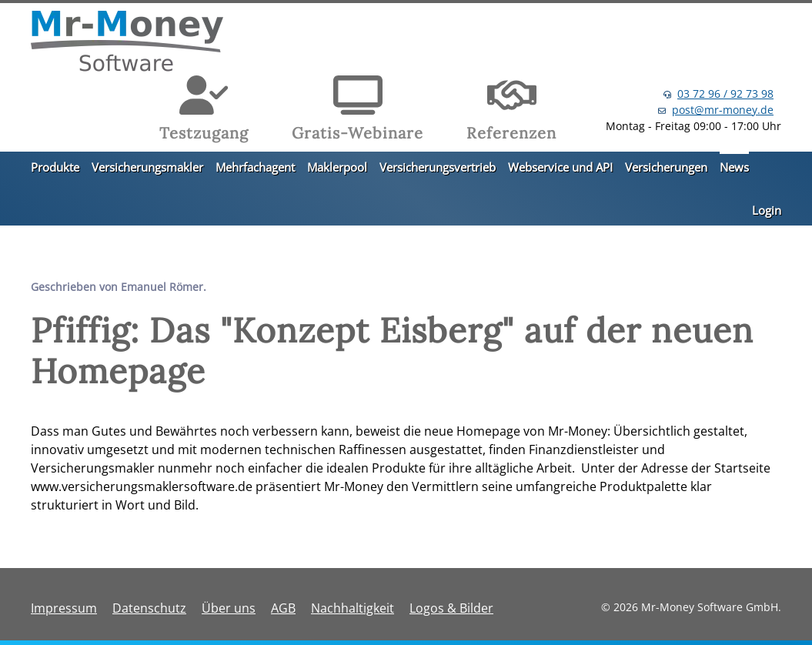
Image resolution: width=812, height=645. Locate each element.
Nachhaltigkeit (353, 608)
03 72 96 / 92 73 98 (725, 94)
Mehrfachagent (255, 167)
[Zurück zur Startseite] (127, 43)
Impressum (64, 608)
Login (767, 210)
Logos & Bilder (451, 608)
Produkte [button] (55, 167)
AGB (283, 608)
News (734, 167)
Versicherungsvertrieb (438, 167)
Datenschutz (149, 608)
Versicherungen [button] (666, 167)
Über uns (229, 608)
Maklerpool (337, 167)
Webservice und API (560, 167)
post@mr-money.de (723, 110)
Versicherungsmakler (147, 167)
